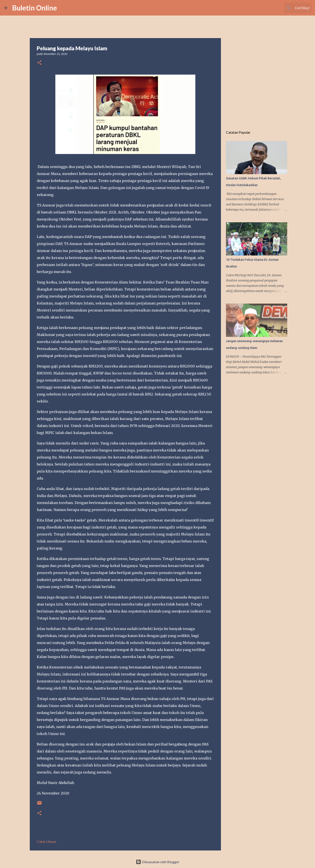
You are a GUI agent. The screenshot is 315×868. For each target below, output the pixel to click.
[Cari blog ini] (289, 8)
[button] (39, 63)
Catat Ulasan (46, 841)
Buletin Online (35, 8)
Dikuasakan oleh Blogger (158, 862)
